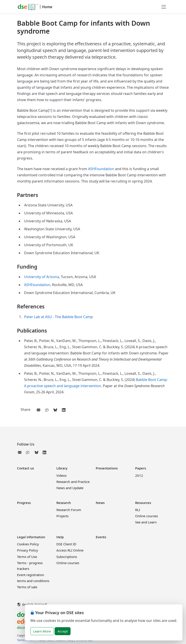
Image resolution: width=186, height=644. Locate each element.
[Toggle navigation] (164, 7)
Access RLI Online (70, 550)
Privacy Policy (28, 550)
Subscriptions (67, 557)
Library (62, 468)
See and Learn (146, 522)
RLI (138, 510)
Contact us (25, 468)
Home (47, 7)
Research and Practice (73, 482)
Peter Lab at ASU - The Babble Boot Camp (58, 317)
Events (101, 537)
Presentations (107, 468)
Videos (61, 475)
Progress (24, 503)
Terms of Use (27, 557)
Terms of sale (27, 587)
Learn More (42, 631)
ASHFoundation (101, 169)
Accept (63, 631)
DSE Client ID (66, 544)
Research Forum (69, 510)
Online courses (147, 516)
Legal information (31, 537)
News (100, 503)
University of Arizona (42, 277)
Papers (141, 468)
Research (64, 503)
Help (60, 537)
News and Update (70, 488)
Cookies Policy (28, 544)
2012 (139, 475)
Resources (143, 503)
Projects (62, 516)
